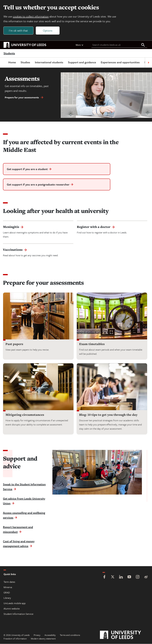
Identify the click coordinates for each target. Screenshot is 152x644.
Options (48, 31)
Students (9, 53)
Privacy (37, 635)
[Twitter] (113, 577)
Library (7, 598)
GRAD (7, 593)
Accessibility (50, 635)
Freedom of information (15, 639)
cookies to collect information (31, 17)
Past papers (14, 344)
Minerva (8, 587)
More (80, 45)
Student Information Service (18, 614)
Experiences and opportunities (120, 62)
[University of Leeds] (124, 635)
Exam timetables (92, 344)
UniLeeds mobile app (15, 603)
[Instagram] (138, 577)
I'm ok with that (19, 31)
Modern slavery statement (43, 639)
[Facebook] (104, 577)
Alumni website (12, 609)
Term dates (9, 582)
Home (12, 62)
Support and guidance (82, 62)
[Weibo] (146, 577)
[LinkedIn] (121, 577)
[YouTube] (129, 577)
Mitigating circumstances (25, 415)
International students (49, 62)
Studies (25, 62)
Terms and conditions (70, 635)
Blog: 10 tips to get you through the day (108, 415)
